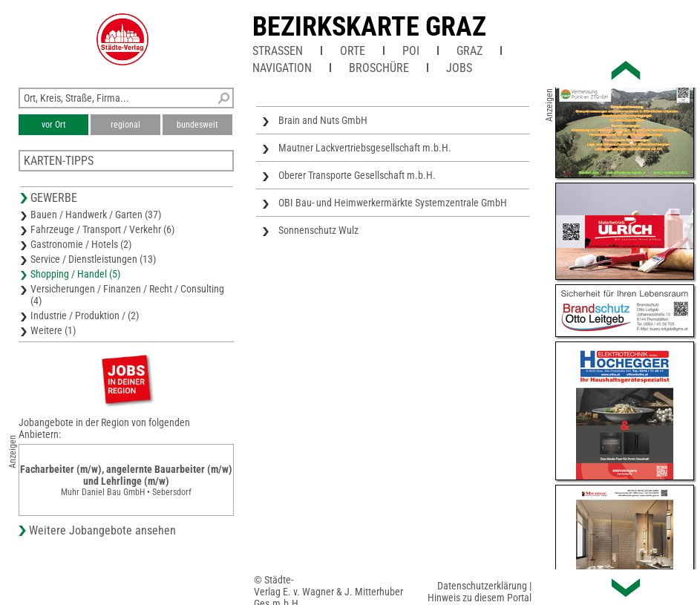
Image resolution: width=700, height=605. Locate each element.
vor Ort (54, 125)
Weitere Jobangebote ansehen (102, 530)
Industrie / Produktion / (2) (85, 315)
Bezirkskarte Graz (369, 27)
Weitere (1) (53, 330)
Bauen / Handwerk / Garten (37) (96, 215)
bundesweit (197, 125)
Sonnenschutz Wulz (318, 230)
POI (411, 51)
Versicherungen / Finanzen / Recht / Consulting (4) (127, 295)
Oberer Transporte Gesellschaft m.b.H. (357, 175)
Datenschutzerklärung (482, 586)
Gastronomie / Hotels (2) (81, 244)
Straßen (278, 51)
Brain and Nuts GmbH (323, 120)
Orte (353, 51)
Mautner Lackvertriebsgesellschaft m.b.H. (365, 148)
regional (125, 125)
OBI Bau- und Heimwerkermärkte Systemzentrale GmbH (393, 203)
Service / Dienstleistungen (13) (93, 259)
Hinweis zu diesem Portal (480, 598)
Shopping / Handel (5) (75, 274)
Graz (470, 51)
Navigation (282, 68)
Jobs (459, 68)
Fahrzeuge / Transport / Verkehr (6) (102, 229)
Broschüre (379, 68)
